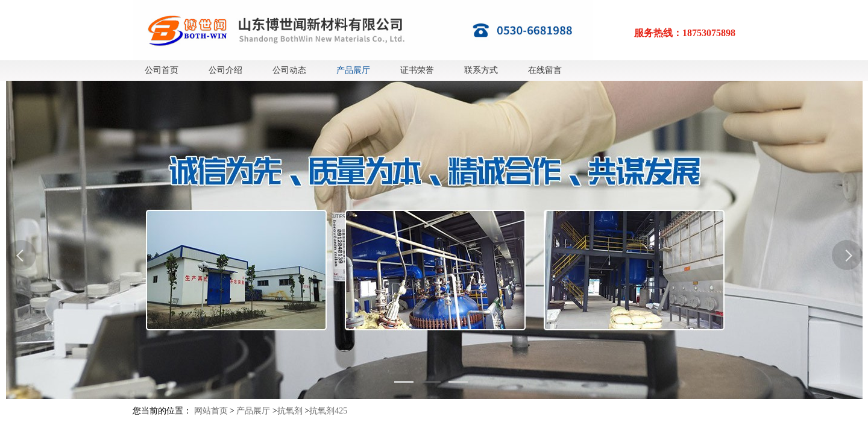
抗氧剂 (290, 411)
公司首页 (162, 70)
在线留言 (545, 70)
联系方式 (481, 70)
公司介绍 (225, 70)
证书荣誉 (417, 70)
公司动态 (289, 70)
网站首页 (211, 411)
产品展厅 (353, 70)
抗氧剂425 (328, 411)
